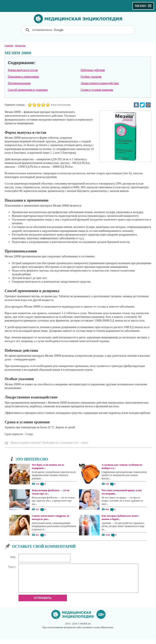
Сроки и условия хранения (97, 90)
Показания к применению (23, 77)
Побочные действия (93, 70)
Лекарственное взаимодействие (100, 83)
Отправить (43, 603)
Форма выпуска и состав (23, 70)
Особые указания (91, 77)
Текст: (12, 567)
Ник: (13, 557)
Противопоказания (19, 83)
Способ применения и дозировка (28, 90)
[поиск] (78, 30)
